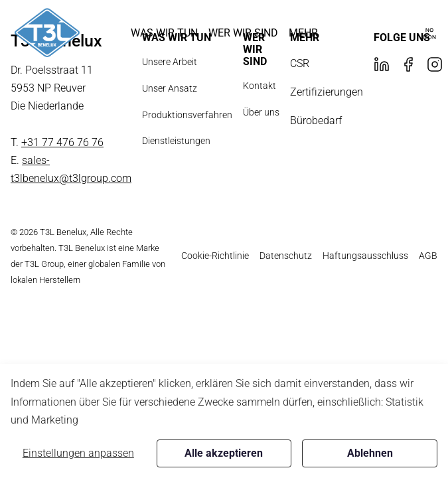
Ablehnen (370, 453)
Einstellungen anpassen (78, 453)
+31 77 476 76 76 (62, 142)
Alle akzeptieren (224, 453)
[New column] (47, 33)
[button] (164, 33)
